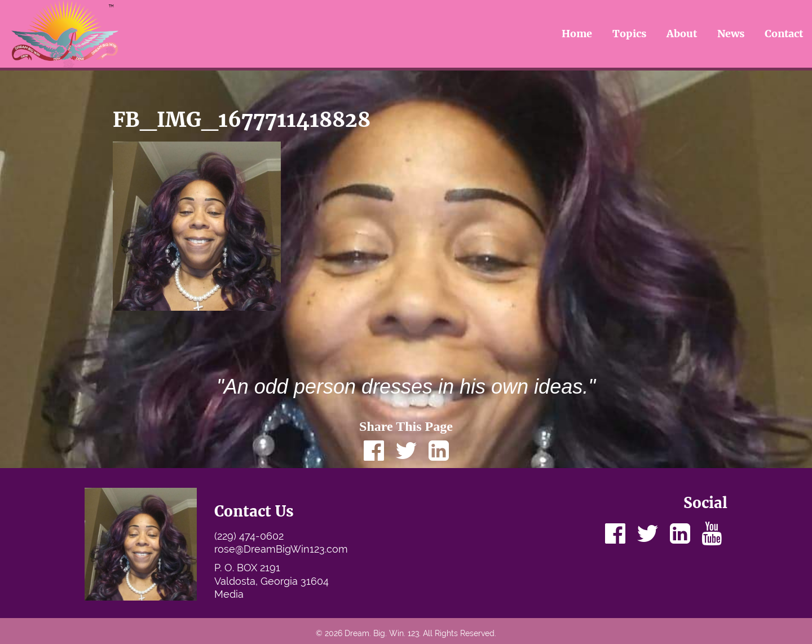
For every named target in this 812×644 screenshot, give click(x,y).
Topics (630, 34)
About (682, 34)
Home (577, 34)
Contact (784, 34)
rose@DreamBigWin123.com (281, 549)
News (731, 34)
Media (229, 594)
